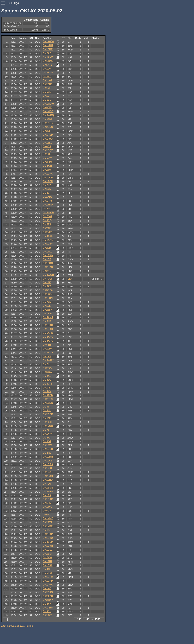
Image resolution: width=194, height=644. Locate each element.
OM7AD (47, 53)
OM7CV (47, 302)
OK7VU (47, 484)
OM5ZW (47, 158)
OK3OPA (48, 290)
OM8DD (47, 380)
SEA (70, 279)
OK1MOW (48, 104)
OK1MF (47, 88)
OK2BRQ (48, 127)
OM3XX (47, 604)
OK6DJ (47, 146)
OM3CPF (48, 384)
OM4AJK (48, 236)
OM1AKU (48, 240)
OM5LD (47, 209)
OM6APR (48, 333)
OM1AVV (48, 57)
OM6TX (47, 224)
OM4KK (47, 391)
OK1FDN (48, 298)
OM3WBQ (48, 115)
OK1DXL (48, 565)
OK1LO (47, 69)
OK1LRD (48, 480)
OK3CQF (48, 279)
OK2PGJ (48, 368)
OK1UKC (48, 325)
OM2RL (47, 453)
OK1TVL (47, 507)
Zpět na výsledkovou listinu (17, 626)
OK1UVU (48, 538)
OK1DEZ (48, 550)
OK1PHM (48, 608)
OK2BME (48, 488)
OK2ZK (47, 282)
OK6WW (47, 372)
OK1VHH (48, 45)
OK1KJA (48, 314)
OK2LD (47, 248)
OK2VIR (47, 232)
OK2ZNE (48, 84)
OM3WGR (48, 275)
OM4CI (46, 569)
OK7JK (47, 228)
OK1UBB (48, 449)
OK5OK (47, 511)
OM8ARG (48, 341)
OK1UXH (48, 329)
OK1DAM (48, 499)
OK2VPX (48, 349)
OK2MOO (48, 111)
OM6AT (47, 286)
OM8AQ (47, 376)
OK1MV (47, 189)
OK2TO (47, 170)
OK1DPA (48, 174)
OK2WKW (48, 41)
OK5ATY (47, 65)
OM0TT (47, 407)
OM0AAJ (48, 353)
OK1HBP (48, 135)
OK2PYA (47, 522)
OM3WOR (48, 213)
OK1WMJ (48, 61)
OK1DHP (48, 581)
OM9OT (47, 441)
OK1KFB (48, 123)
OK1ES (47, 495)
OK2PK (47, 388)
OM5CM (47, 119)
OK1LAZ (47, 80)
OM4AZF (48, 166)
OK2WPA (48, 205)
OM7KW (47, 557)
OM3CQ (47, 220)
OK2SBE (48, 49)
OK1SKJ (47, 143)
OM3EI (46, 193)
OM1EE (47, 100)
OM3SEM (48, 542)
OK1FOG (48, 263)
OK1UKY (48, 244)
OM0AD (47, 77)
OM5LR (47, 92)
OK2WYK (48, 600)
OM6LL (47, 410)
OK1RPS (48, 201)
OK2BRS (48, 592)
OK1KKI (47, 468)
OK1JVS (47, 615)
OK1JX (47, 154)
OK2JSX (47, 310)
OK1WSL (48, 294)
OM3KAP (48, 73)
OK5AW (47, 108)
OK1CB (47, 259)
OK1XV (47, 357)
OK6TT (47, 515)
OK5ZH (47, 345)
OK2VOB (48, 178)
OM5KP (47, 438)
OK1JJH (47, 422)
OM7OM (47, 216)
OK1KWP (48, 434)
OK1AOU (48, 181)
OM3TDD (48, 395)
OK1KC (47, 588)
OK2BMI (47, 554)
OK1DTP (48, 96)
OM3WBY (48, 360)
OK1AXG (48, 255)
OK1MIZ (47, 252)
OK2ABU (48, 596)
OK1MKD (48, 518)
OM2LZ (47, 185)
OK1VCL (48, 461)
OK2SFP (47, 561)
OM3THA (48, 492)
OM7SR (47, 430)
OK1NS (47, 472)
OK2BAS (48, 267)
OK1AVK (48, 585)
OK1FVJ (47, 445)
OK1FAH (48, 503)
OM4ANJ (48, 317)
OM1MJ (47, 418)
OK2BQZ (48, 150)
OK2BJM (48, 476)
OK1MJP (48, 526)
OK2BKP (48, 534)
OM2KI (46, 364)
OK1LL (47, 306)
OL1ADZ (47, 197)
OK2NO (47, 271)
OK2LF (47, 131)
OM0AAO (48, 337)
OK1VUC (48, 426)
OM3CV (47, 611)
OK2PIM (47, 162)
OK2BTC (48, 399)
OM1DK (47, 530)
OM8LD (47, 321)
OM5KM (47, 573)
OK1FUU (48, 139)
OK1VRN (48, 457)
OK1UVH (48, 546)
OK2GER (48, 414)
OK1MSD (48, 403)
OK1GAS (48, 464)
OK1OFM (48, 577)
